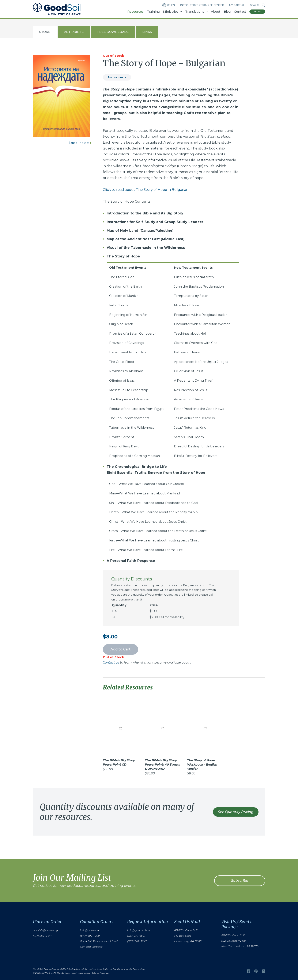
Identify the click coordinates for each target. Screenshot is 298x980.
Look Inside (80, 143)
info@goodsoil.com (140, 930)
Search (258, 5)
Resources (135, 12)
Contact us (111, 662)
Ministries (171, 12)
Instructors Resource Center (202, 5)
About (216, 12)
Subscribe (240, 881)
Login (257, 11)
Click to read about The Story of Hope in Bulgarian (146, 190)
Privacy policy (83, 973)
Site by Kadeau (100, 973)
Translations (195, 12)
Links (147, 32)
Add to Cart (120, 649)
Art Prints (74, 32)
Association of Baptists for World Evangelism (121, 969)
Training (153, 12)
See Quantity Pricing (236, 812)
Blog (227, 12)
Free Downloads (113, 32)
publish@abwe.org (46, 930)
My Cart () (237, 5)
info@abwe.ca (90, 930)
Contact (240, 12)
